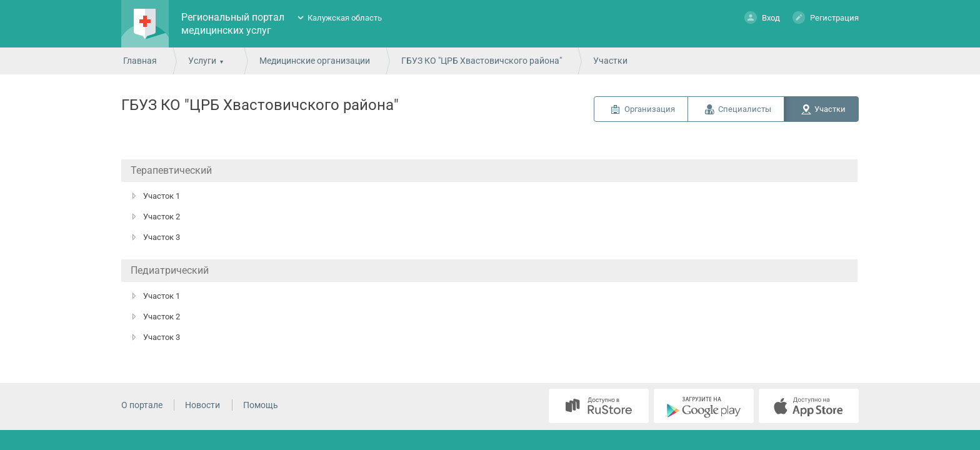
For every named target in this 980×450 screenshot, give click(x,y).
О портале (142, 405)
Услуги (202, 61)
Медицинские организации (315, 61)
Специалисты (745, 109)
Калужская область (345, 18)
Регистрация (826, 17)
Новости (202, 405)
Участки (830, 109)
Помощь (261, 405)
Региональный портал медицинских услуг (233, 24)
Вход (762, 17)
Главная (140, 61)
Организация (650, 109)
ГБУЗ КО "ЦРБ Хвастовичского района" (482, 61)
